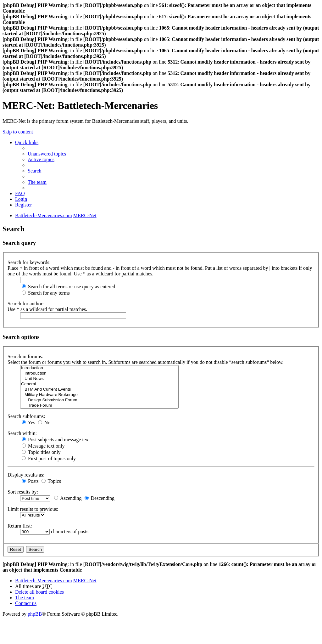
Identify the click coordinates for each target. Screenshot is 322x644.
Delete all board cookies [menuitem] (39, 592)
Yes (28, 423)
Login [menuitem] (21, 199)
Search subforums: (26, 416)
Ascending (68, 498)
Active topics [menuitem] (41, 159)
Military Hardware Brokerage (99, 395)
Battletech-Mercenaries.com (44, 581)
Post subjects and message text (56, 440)
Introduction (99, 368)
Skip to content (18, 132)
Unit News (99, 379)
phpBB (35, 614)
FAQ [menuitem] (20, 193)
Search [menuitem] (35, 171)
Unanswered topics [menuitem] (47, 154)
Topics (51, 481)
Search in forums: (25, 356)
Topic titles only (41, 452)
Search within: (22, 433)
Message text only (43, 446)
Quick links (27, 142)
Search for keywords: (29, 262)
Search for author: (26, 304)
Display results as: (26, 475)
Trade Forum (99, 406)
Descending (100, 498)
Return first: (20, 526)
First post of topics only (49, 458)
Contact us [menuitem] (26, 603)
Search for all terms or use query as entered (68, 287)
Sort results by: (23, 492)
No (44, 423)
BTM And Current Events (99, 390)
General (99, 384)
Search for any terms (46, 293)
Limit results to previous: (33, 509)
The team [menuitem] (37, 182)
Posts (30, 481)
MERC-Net (85, 581)
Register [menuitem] (23, 205)
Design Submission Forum (99, 400)
